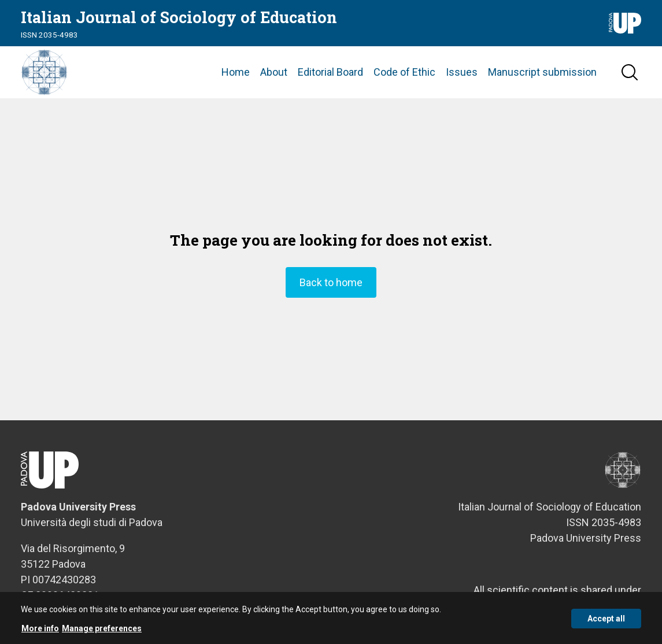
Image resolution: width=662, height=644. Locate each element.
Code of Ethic (404, 72)
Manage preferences (102, 631)
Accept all (606, 621)
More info (40, 631)
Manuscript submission (542, 72)
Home (236, 72)
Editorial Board (330, 72)
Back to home (331, 282)
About (274, 72)
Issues (462, 72)
